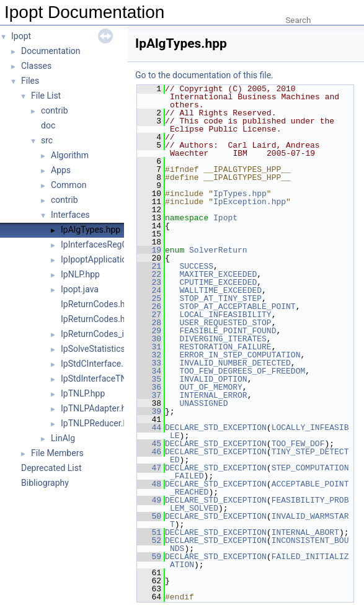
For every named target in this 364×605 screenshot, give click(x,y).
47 (149, 468)
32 (149, 355)
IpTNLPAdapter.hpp (98, 408)
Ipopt (21, 36)
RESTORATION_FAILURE (225, 347)
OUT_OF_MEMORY (211, 387)
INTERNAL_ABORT (305, 532)
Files (30, 81)
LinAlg (63, 438)
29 (149, 331)
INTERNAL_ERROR (213, 395)
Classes (36, 66)
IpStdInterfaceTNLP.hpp (107, 379)
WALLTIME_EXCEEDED (220, 290)
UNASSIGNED (203, 403)
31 (149, 347)
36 (149, 387)
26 (149, 307)
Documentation (51, 51)
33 (149, 363)
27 (149, 315)
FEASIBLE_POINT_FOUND (228, 331)
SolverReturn (218, 250)
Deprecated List (51, 468)
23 (149, 282)
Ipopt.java (80, 289)
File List (46, 96)
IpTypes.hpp (240, 194)
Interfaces (70, 215)
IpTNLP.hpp (83, 393)
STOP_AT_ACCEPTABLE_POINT (237, 307)
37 (149, 395)
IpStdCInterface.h (95, 364)
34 (149, 371)
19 (149, 250)
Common (69, 185)
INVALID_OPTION (213, 379)
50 (149, 516)
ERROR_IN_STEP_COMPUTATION (240, 355)
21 (149, 266)
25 (149, 298)
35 (149, 379)
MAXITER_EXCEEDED (218, 274)
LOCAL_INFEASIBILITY (225, 315)
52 (149, 540)
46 (149, 452)
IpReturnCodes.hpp (98, 319)
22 (149, 274)
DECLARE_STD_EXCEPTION (216, 428)
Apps (61, 170)
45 (149, 444)
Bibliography (45, 483)
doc (48, 125)
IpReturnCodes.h (93, 304)
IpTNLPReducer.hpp (99, 423)
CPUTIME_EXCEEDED (218, 282)
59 (149, 557)
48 (149, 484)
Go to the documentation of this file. (204, 75)
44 (149, 428)
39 (149, 411)
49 (149, 500)
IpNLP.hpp (80, 274)
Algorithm (70, 155)
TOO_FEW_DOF (298, 444)
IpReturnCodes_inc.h (100, 334)
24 (149, 290)
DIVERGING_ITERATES (223, 339)
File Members (57, 453)
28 (149, 323)
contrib (55, 110)
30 (149, 339)
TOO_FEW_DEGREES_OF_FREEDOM (242, 371)
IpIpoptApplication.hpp (104, 259)
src (47, 140)
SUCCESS (196, 266)
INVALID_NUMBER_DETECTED (235, 363)
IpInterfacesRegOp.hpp (105, 244)
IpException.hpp (250, 202)
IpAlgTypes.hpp (91, 230)
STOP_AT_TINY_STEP (220, 298)
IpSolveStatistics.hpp (101, 349)
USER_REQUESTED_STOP (225, 323)
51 (149, 532)
